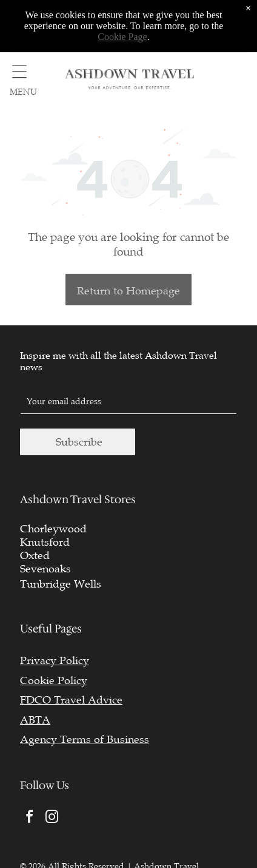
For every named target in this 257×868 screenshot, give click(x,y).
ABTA (35, 720)
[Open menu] (19, 72)
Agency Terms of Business (85, 739)
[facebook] (30, 819)
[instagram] (52, 819)
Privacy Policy (55, 660)
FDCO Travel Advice (71, 700)
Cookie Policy (54, 680)
